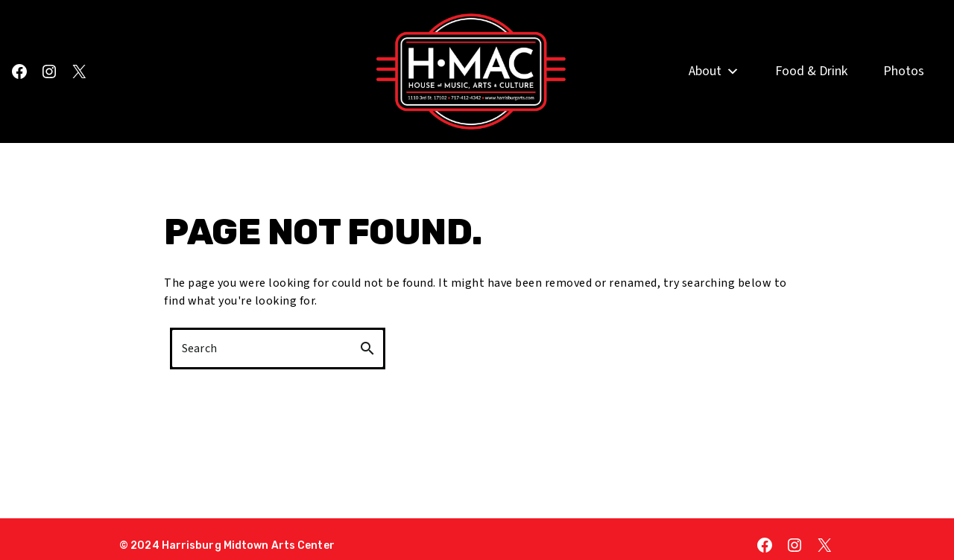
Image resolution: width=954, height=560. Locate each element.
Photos (904, 73)
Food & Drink (811, 73)
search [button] (367, 349)
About (714, 73)
